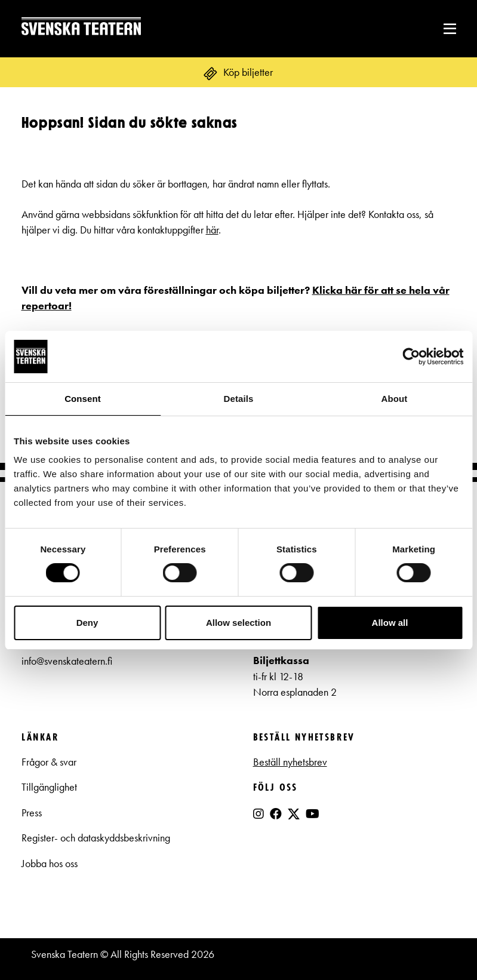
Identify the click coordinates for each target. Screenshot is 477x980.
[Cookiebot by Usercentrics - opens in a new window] (411, 357)
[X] (294, 819)
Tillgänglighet (49, 787)
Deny (87, 623)
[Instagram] (258, 814)
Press (32, 813)
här (212, 230)
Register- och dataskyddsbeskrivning (97, 838)
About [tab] (395, 399)
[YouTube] (313, 814)
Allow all (390, 623)
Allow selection (238, 623)
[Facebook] (276, 814)
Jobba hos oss (50, 864)
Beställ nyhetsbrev (290, 762)
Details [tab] (239, 399)
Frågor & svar (49, 762)
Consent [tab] (83, 399)
